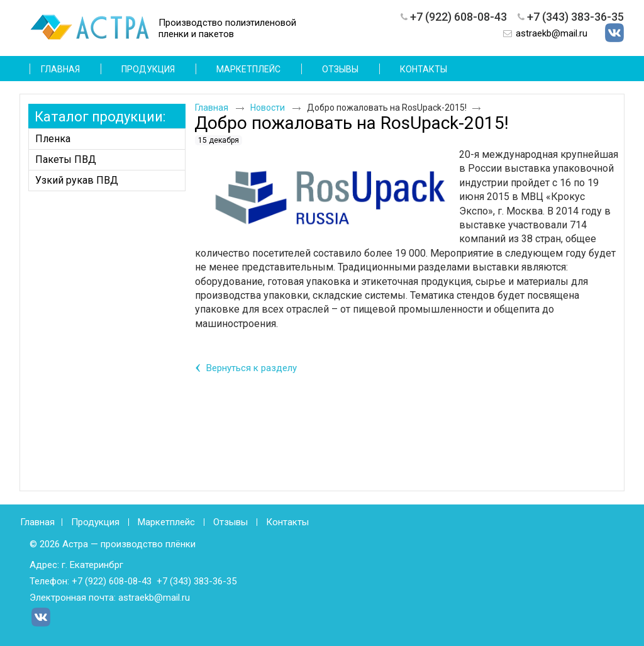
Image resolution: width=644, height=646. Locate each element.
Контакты (287, 522)
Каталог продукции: (100, 117)
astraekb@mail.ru (552, 33)
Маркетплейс (166, 522)
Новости (268, 108)
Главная (212, 108)
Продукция (95, 522)
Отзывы (230, 522)
